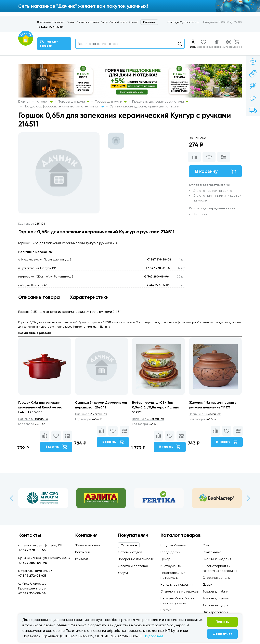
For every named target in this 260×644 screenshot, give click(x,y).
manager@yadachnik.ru (183, 22)
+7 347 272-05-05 (157, 285)
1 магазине (33, 419)
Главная (24, 101)
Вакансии (83, 552)
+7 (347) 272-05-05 (50, 27)
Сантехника (212, 552)
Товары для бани (216, 591)
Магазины (149, 22)
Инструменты (171, 566)
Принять (222, 622)
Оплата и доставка (88, 22)
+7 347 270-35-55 (158, 268)
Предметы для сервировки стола (160, 101)
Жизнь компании (87, 545)
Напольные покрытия (177, 585)
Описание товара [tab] (39, 297)
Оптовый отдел (118, 22)
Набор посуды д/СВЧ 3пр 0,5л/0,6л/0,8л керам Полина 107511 (156, 407)
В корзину (215, 171)
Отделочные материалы (180, 591)
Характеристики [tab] (89, 297)
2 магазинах (91, 414)
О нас (104, 22)
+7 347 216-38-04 (159, 260)
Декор (165, 559)
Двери (207, 585)
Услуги (71, 22)
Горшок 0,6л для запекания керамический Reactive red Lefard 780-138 (40, 407)
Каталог (44, 101)
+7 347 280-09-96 (156, 277)
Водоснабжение (173, 545)
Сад (206, 545)
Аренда (134, 22)
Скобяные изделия (217, 559)
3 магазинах (148, 419)
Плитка (166, 610)
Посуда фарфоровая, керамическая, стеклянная (64, 106)
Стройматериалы (216, 578)
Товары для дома (74, 101)
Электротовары (215, 612)
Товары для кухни (111, 101)
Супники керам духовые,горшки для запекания (145, 106)
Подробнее (153, 636)
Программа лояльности (51, 22)
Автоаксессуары (216, 605)
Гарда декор (170, 552)
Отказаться (222, 634)
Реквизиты (83, 559)
